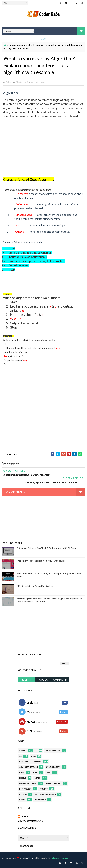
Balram (25, 817)
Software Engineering (45, 794)
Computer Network (29, 767)
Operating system (17, 45)
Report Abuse (26, 846)
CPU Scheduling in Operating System (35, 586)
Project (44, 789)
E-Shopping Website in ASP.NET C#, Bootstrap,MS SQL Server (47, 548)
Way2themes (29, 858)
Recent (26, 680)
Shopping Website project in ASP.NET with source (41, 561)
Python (23, 794)
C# (21, 756)
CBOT (34, 756)
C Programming (53, 751)
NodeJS (23, 778)
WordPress (40, 800)
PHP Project (25, 789)
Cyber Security (53, 767)
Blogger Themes (60, 858)
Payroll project (54, 784)
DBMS (22, 773)
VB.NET (22, 800)
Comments (61, 680)
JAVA (48, 773)
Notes (37, 778)
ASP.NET (23, 751)
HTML (35, 773)
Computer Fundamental (31, 762)
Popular (44, 680)
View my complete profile (30, 821)
